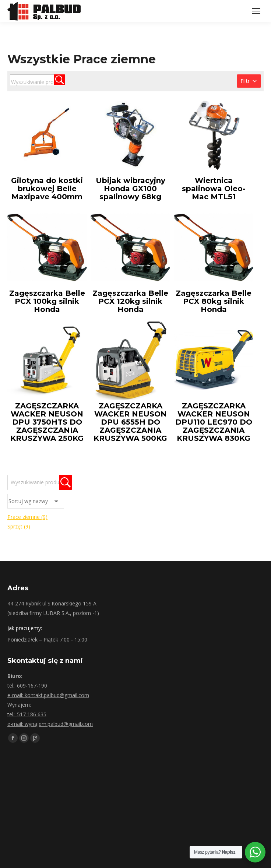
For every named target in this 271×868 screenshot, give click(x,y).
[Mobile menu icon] (256, 11)
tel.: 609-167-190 (27, 686)
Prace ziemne (27, 517)
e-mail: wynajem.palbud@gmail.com (50, 724)
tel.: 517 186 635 (27, 714)
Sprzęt (19, 526)
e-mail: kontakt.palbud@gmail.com (48, 695)
